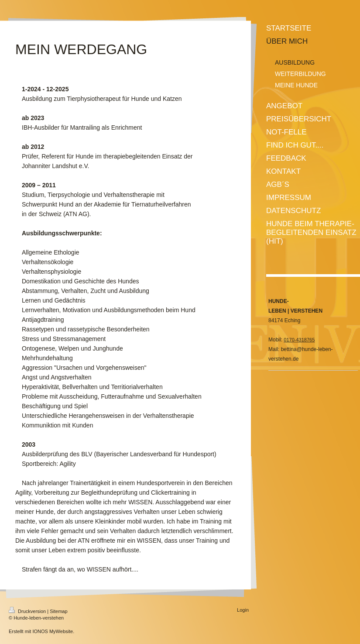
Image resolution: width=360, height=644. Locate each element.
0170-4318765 (299, 340)
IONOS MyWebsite (53, 631)
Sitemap (58, 611)
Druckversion (28, 611)
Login (243, 610)
